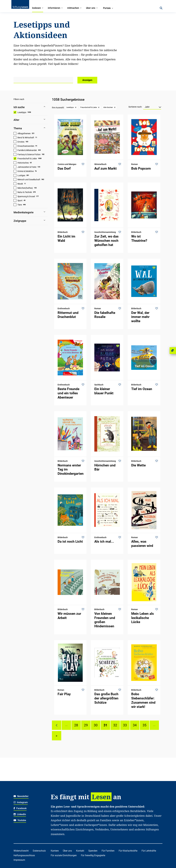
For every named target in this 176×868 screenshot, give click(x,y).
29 (86, 725)
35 (145, 725)
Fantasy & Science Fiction (29, 154)
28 (76, 725)
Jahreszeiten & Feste (27, 167)
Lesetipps (22, 112)
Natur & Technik (25, 192)
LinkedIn (20, 814)
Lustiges (21, 175)
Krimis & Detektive (26, 171)
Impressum (19, 860)
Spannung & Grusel (26, 196)
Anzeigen (87, 80)
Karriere (55, 851)
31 (105, 725)
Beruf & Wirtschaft (26, 138)
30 (96, 725)
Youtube (20, 820)
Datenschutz (39, 851)
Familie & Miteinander (27, 150)
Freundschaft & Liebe (27, 159)
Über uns (67, 851)
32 (115, 725)
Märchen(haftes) (25, 188)
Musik (20, 184)
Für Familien (108, 851)
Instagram (21, 802)
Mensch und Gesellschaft (29, 180)
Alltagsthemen (24, 133)
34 (135, 725)
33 (125, 725)
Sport (20, 200)
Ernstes (21, 142)
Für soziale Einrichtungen (64, 855)
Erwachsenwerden (26, 146)
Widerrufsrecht (21, 851)
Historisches (23, 163)
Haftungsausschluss (24, 855)
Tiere (20, 205)
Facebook (20, 808)
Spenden (93, 851)
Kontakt (80, 851)
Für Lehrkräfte (149, 851)
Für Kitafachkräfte (128, 851)
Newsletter (21, 796)
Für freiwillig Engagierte (93, 855)
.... (66, 725)
